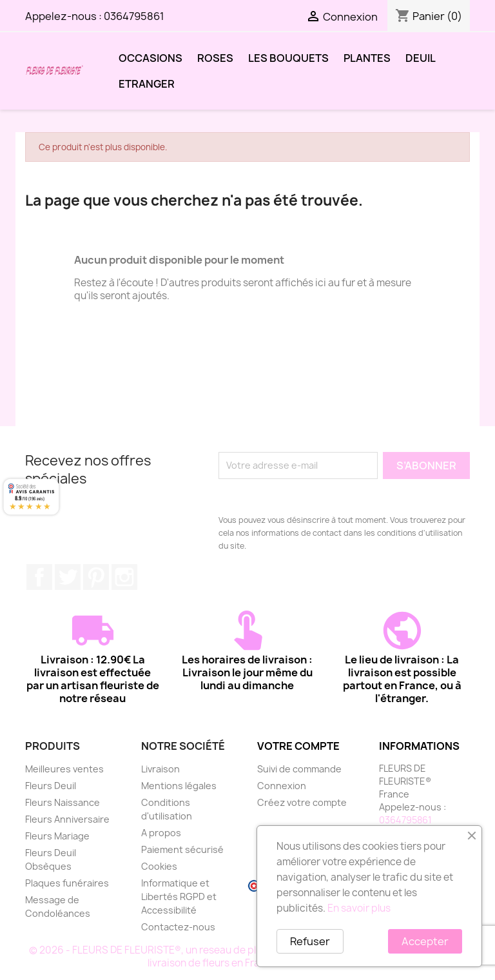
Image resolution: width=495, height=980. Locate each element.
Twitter (68, 577)
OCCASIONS (150, 58)
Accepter (425, 941)
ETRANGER (147, 84)
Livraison (160, 769)
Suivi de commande (299, 769)
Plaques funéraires (67, 883)
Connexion (282, 786)
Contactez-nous (178, 927)
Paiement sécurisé (182, 849)
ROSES (215, 58)
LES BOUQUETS (288, 58)
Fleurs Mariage (57, 836)
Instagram (124, 577)
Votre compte (298, 746)
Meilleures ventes (64, 769)
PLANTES (367, 58)
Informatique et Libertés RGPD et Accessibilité (179, 897)
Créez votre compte (302, 802)
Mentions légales (179, 786)
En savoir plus (359, 908)
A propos (161, 833)
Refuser (310, 941)
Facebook (39, 577)
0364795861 (134, 16)
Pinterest (96, 577)
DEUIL (421, 58)
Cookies (159, 866)
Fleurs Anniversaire (67, 819)
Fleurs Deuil (51, 786)
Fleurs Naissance (63, 802)
